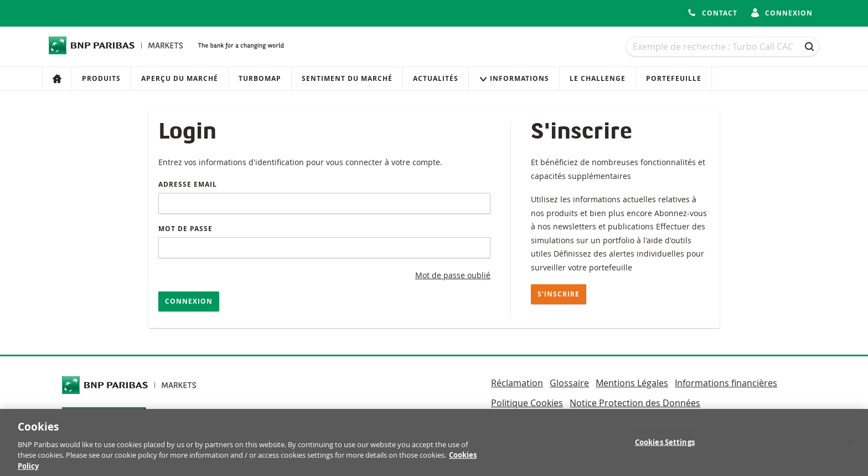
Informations (514, 78)
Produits (101, 78)
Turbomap (260, 78)
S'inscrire (559, 294)
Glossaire (569, 383)
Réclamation (517, 383)
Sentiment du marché (347, 78)
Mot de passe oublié (453, 275)
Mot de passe (185, 229)
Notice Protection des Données (635, 403)
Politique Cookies (527, 403)
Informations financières (726, 383)
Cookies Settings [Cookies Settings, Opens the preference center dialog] (665, 447)
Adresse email (188, 184)
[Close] (850, 447)
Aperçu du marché (180, 78)
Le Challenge (598, 78)
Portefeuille (674, 78)
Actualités (436, 78)
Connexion (189, 301)
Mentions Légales (632, 383)
